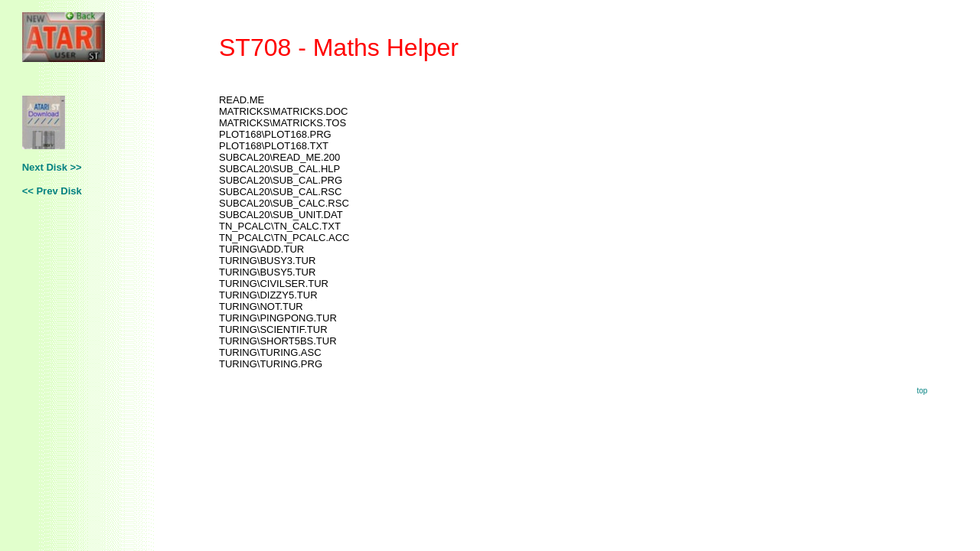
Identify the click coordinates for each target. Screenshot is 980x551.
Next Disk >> (52, 167)
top (922, 391)
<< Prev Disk (52, 191)
